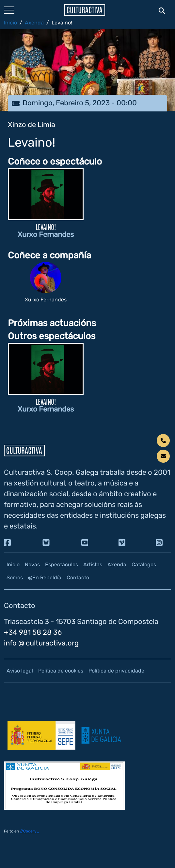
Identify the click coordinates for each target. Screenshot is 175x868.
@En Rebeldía (45, 578)
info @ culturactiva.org (41, 643)
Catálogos (144, 564)
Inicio (10, 23)
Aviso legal (20, 671)
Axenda (34, 23)
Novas (32, 564)
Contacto (78, 578)
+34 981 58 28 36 (33, 632)
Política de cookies (61, 671)
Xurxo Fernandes (46, 234)
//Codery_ (30, 831)
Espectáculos (62, 564)
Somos (15, 578)
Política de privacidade (116, 671)
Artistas (93, 564)
